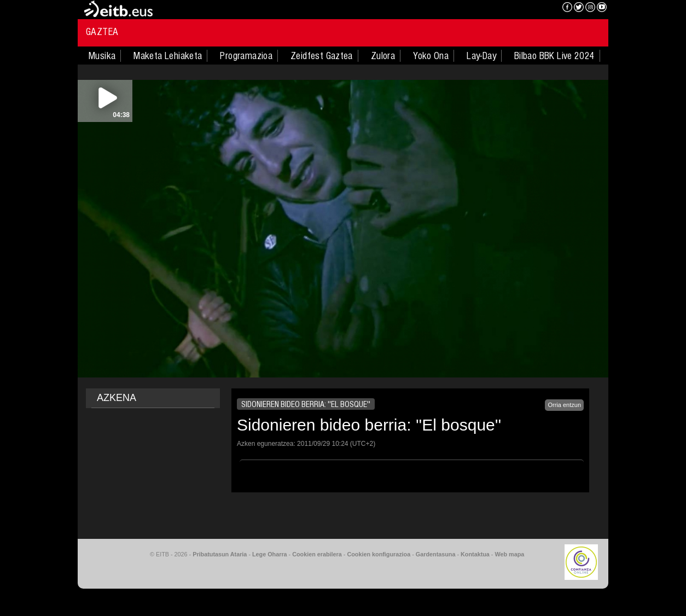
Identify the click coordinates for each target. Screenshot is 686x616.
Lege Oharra (270, 554)
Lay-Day (481, 56)
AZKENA (117, 398)
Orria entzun (564, 405)
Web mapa (509, 554)
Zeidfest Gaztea (322, 56)
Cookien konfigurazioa (379, 554)
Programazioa (246, 56)
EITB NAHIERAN (514, 8)
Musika (102, 56)
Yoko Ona (431, 56)
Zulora (383, 56)
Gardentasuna (436, 554)
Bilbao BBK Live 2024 (554, 56)
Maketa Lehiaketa (168, 56)
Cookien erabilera (317, 554)
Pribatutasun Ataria (220, 554)
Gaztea (102, 32)
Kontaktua (475, 554)
